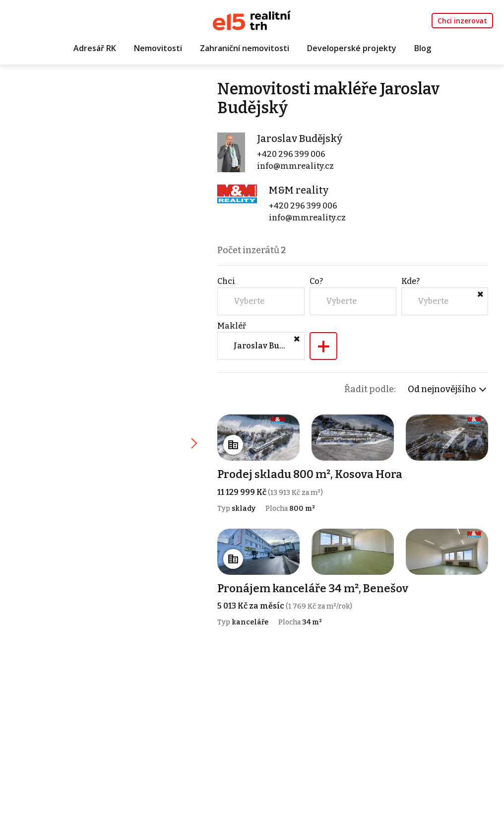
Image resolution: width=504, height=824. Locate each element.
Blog (423, 48)
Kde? (410, 281)
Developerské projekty (352, 48)
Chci (226, 281)
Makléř (232, 326)
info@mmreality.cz (295, 166)
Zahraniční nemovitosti (245, 48)
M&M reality (299, 190)
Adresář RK (95, 48)
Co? (316, 281)
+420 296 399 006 (291, 154)
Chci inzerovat (462, 21)
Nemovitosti (158, 48)
